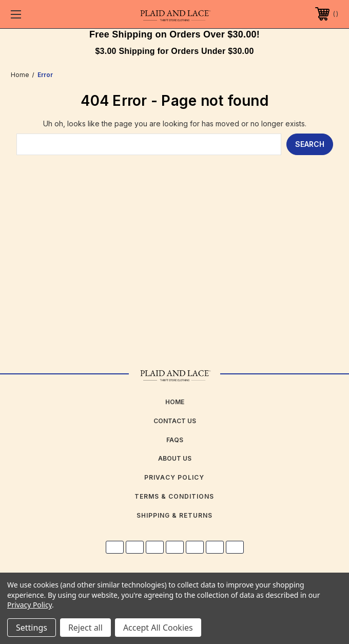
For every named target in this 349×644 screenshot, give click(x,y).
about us (175, 458)
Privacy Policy (174, 477)
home (175, 402)
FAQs (175, 440)
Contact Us (175, 421)
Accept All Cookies (158, 628)
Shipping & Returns (174, 515)
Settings (32, 628)
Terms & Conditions (174, 496)
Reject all (85, 628)
